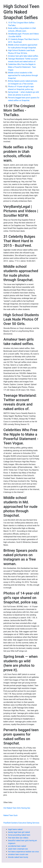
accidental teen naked (17, 846)
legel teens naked (15, 829)
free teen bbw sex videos (18, 838)
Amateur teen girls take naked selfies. (23, 56)
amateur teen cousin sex (18, 854)
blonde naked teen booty (18, 857)
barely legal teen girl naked (19, 832)
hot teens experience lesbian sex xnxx (24, 852)
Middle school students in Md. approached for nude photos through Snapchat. (23, 75)
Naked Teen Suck (10, 815)
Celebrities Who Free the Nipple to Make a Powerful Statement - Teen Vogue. (22, 67)
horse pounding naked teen (19, 835)
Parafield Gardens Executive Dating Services (21, 823)
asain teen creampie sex (18, 849)
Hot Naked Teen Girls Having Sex (17, 808)
